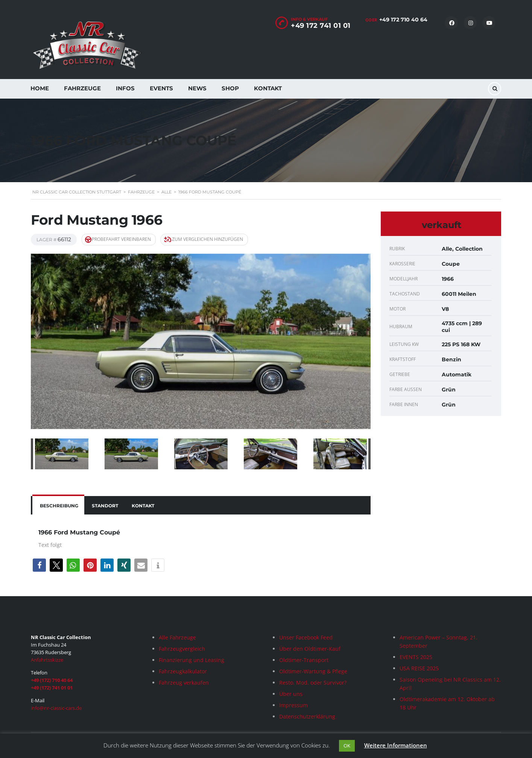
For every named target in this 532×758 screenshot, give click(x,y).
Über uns (291, 694)
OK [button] (347, 746)
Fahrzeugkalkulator (183, 671)
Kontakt (268, 88)
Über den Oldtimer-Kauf (310, 649)
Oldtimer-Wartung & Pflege (313, 671)
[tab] (58, 505)
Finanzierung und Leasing (192, 660)
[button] (39, 565)
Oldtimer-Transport (304, 660)
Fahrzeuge (82, 88)
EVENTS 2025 (416, 657)
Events (161, 88)
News (197, 88)
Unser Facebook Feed (306, 637)
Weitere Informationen (396, 745)
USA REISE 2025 (419, 668)
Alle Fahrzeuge (177, 637)
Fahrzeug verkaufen (184, 683)
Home (40, 88)
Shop (230, 88)
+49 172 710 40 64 (403, 20)
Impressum (293, 705)
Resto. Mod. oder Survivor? (313, 683)
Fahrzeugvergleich (182, 649)
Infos (125, 88)
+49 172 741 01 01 (321, 26)
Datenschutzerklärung (307, 716)
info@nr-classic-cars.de (56, 708)
